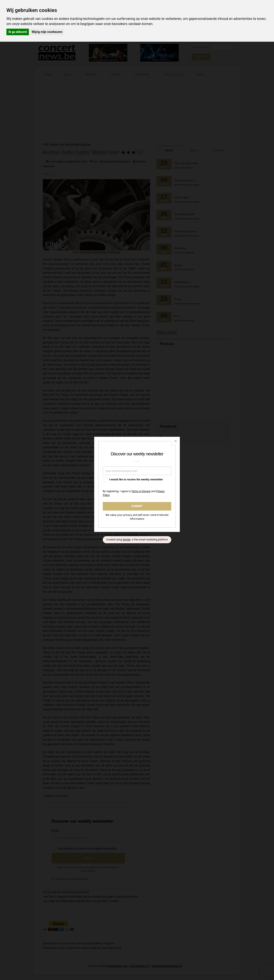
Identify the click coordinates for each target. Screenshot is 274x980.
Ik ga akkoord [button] (18, 32)
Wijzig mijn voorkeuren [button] (47, 32)
